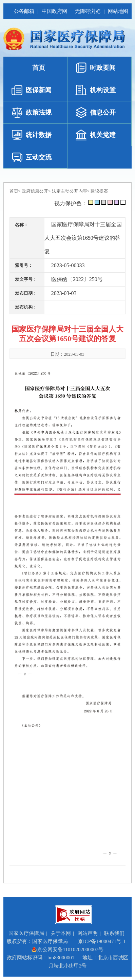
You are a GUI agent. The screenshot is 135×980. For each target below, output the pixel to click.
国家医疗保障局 (26, 933)
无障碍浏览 (87, 11)
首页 (14, 191)
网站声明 (88, 933)
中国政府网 (54, 11)
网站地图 (118, 11)
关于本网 (61, 933)
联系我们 (114, 933)
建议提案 (99, 191)
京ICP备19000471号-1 (102, 941)
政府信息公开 (35, 191)
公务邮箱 (23, 11)
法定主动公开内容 (70, 191)
